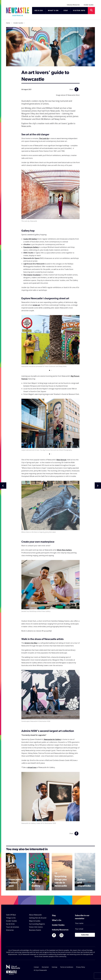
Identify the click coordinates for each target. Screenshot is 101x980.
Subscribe (85, 935)
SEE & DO (39, 11)
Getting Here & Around (38, 918)
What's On (57, 920)
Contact (36, 967)
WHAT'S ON (53, 11)
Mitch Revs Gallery (64, 550)
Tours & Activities (13, 927)
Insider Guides (89, 5)
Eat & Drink (10, 924)
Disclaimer (45, 967)
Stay (54, 916)
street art (36, 305)
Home (8, 23)
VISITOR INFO (79, 11)
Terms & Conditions (67, 967)
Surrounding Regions (37, 924)
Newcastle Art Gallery (52, 739)
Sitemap (54, 967)
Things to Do (11, 918)
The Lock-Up (44, 138)
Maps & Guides (35, 921)
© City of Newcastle (40, 970)
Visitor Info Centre (36, 927)
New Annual (61, 460)
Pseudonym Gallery (31, 247)
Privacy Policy (81, 967)
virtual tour (32, 767)
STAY (66, 11)
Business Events (35, 930)
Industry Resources (73, 5)
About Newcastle (35, 915)
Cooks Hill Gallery (30, 239)
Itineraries (10, 930)
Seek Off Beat (11, 915)
